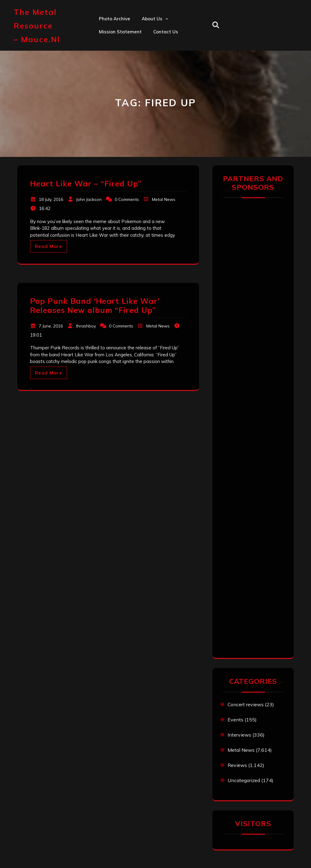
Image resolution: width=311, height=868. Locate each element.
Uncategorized (244, 780)
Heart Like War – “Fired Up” (86, 183)
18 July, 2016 (51, 199)
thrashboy (86, 326)
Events (235, 720)
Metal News (164, 199)
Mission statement (120, 32)
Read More (49, 246)
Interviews (239, 735)
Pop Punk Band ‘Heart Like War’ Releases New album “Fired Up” (95, 305)
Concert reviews (246, 704)
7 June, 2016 (51, 326)
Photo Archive (115, 19)
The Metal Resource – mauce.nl (37, 26)
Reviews (237, 765)
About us (152, 19)
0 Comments (127, 199)
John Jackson (89, 199)
